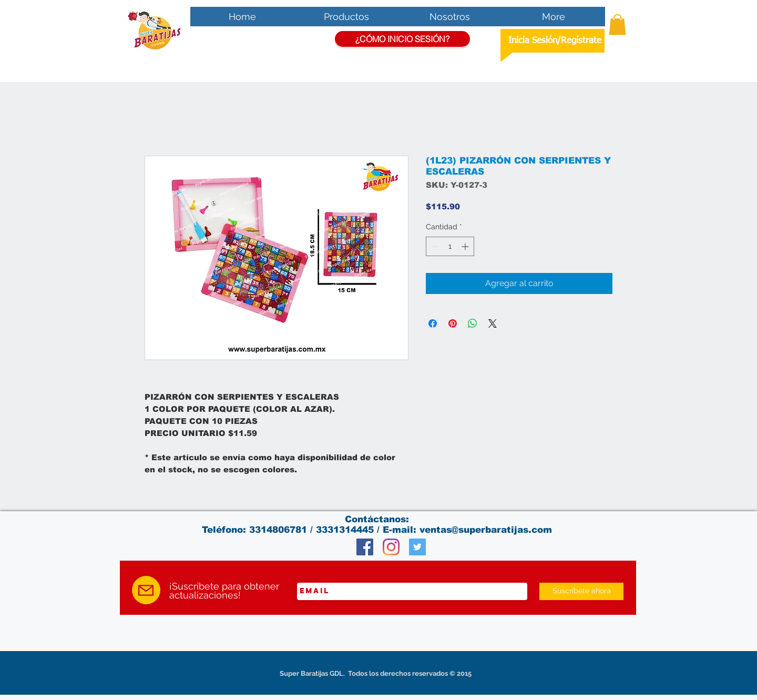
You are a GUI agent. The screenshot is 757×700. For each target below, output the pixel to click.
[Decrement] (434, 246)
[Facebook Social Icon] (365, 547)
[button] (617, 24)
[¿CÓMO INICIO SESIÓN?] (402, 39)
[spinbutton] (450, 246)
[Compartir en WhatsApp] (473, 323)
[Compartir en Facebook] (433, 323)
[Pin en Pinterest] (453, 323)
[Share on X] (493, 323)
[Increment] (466, 246)
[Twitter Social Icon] (417, 547)
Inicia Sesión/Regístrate (555, 41)
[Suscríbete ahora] (581, 591)
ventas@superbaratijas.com (486, 530)
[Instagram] (391, 547)
